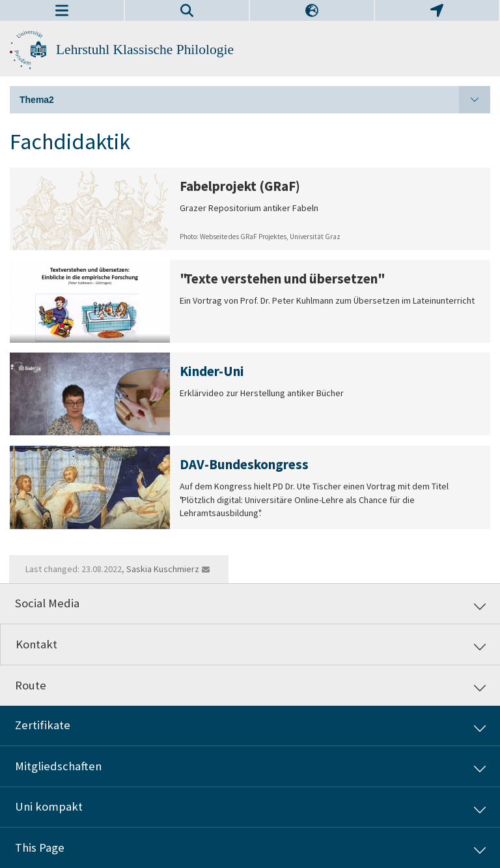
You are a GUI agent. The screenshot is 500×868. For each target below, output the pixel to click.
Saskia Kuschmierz (163, 569)
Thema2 (255, 100)
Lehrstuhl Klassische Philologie (145, 50)
